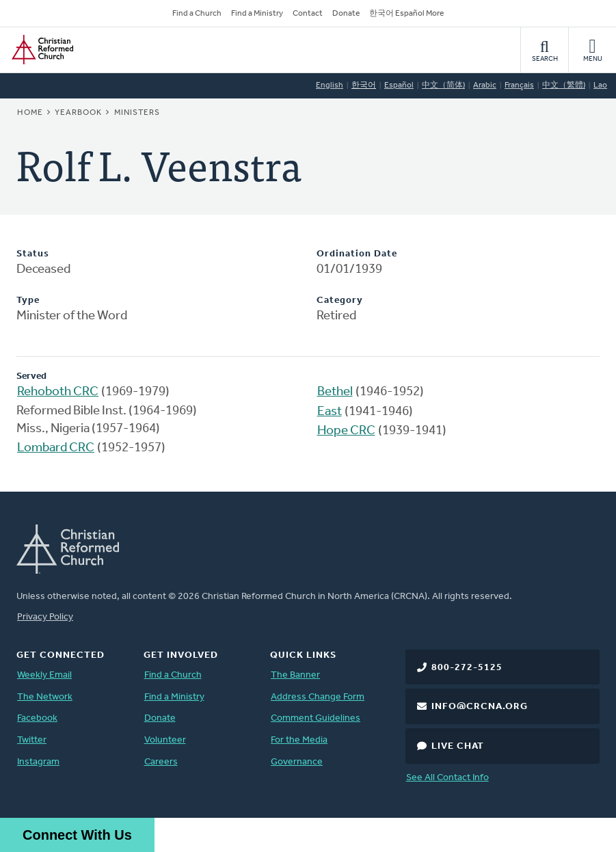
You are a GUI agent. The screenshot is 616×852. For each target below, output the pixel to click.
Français (519, 85)
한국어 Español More (406, 14)
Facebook (37, 718)
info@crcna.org (480, 707)
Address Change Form (318, 697)
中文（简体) (443, 85)
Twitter (32, 740)
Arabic (485, 85)
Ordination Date (357, 254)
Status (33, 254)
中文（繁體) (564, 85)
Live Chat (458, 746)
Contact (308, 14)
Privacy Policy (45, 617)
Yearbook (78, 113)
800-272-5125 (467, 668)
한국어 (364, 85)
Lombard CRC (56, 448)
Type (28, 301)
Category (340, 301)
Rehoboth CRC (58, 392)
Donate (346, 14)
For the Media (299, 740)
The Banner (295, 675)
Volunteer (165, 740)
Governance (297, 762)
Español (399, 85)
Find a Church (197, 14)
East (330, 412)
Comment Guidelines (316, 718)
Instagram (38, 762)
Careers (161, 762)
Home (30, 113)
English (330, 85)
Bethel (335, 392)
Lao (600, 85)
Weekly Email (44, 675)
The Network (45, 697)
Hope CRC (346, 431)
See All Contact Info (447, 778)
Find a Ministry (257, 14)
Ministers (137, 113)
